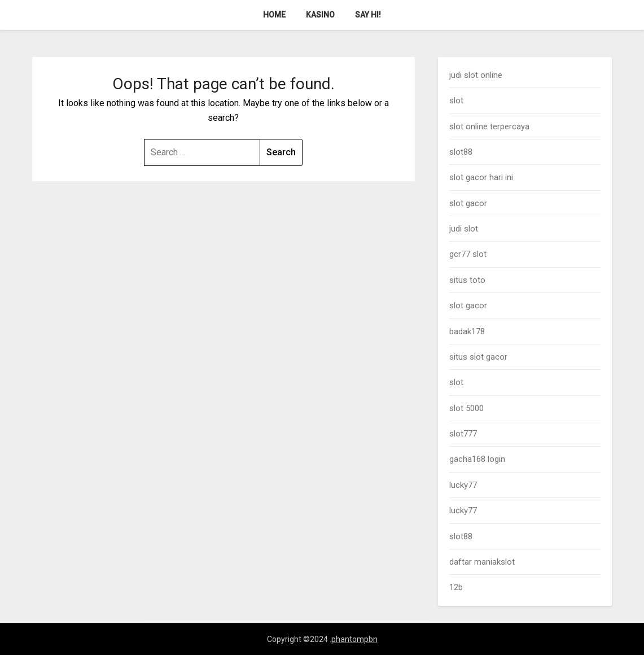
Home (274, 15)
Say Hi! (368, 15)
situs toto (467, 280)
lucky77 (463, 485)
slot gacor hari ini (481, 177)
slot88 (461, 152)
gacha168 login (477, 459)
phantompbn (354, 639)
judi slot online (476, 75)
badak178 (467, 331)
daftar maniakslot (482, 562)
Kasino (320, 15)
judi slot (464, 229)
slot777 (463, 434)
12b (456, 587)
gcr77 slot (468, 254)
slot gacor (468, 203)
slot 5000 (466, 408)
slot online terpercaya (489, 126)
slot (456, 101)
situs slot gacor (478, 357)
